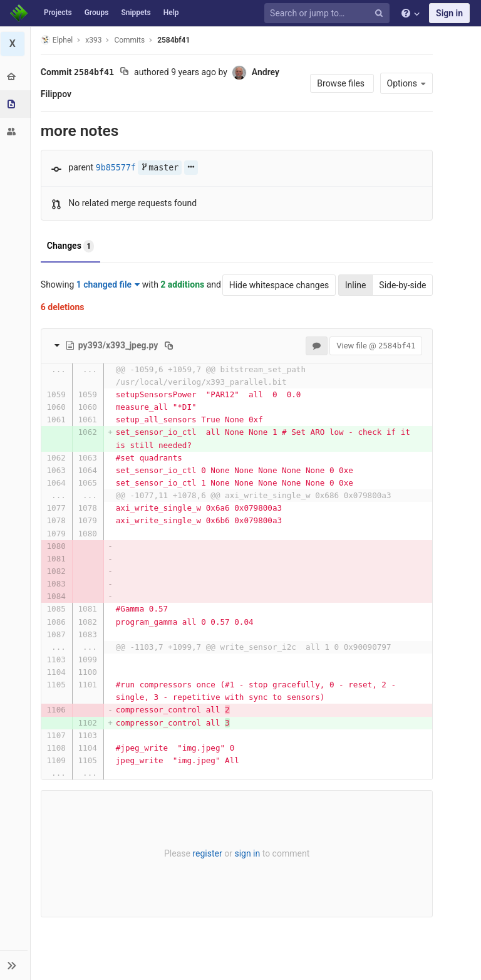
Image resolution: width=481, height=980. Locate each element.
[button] (15, 965)
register (207, 853)
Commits (131, 40)
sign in (247, 853)
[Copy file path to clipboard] (170, 345)
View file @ (375, 346)
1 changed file (109, 284)
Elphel (57, 40)
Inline (354, 285)
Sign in (449, 13)
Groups (97, 13)
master (160, 168)
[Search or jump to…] (329, 13)
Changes (71, 246)
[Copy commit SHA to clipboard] (125, 73)
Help (171, 13)
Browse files (341, 83)
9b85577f (116, 168)
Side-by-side (402, 285)
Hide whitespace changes (278, 285)
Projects (58, 13)
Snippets (136, 13)
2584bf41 (174, 40)
